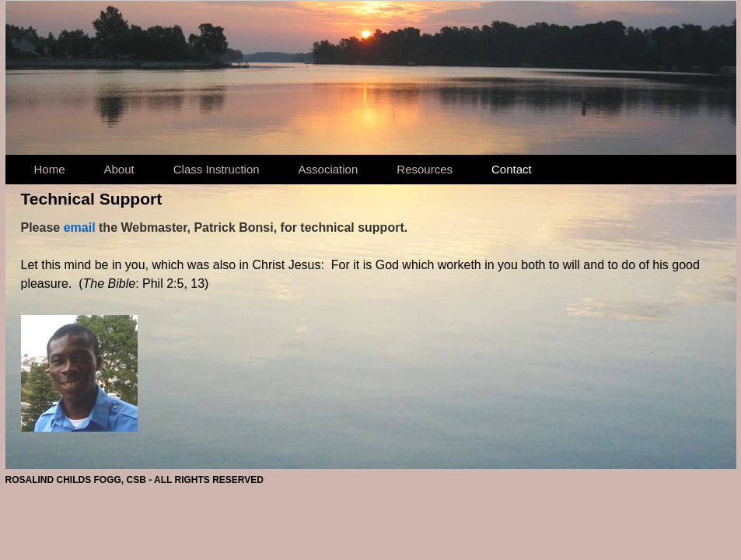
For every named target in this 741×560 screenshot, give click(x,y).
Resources (425, 169)
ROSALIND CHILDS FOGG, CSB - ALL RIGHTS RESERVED (135, 480)
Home (50, 169)
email (80, 227)
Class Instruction (217, 169)
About (119, 169)
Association (329, 169)
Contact (512, 169)
